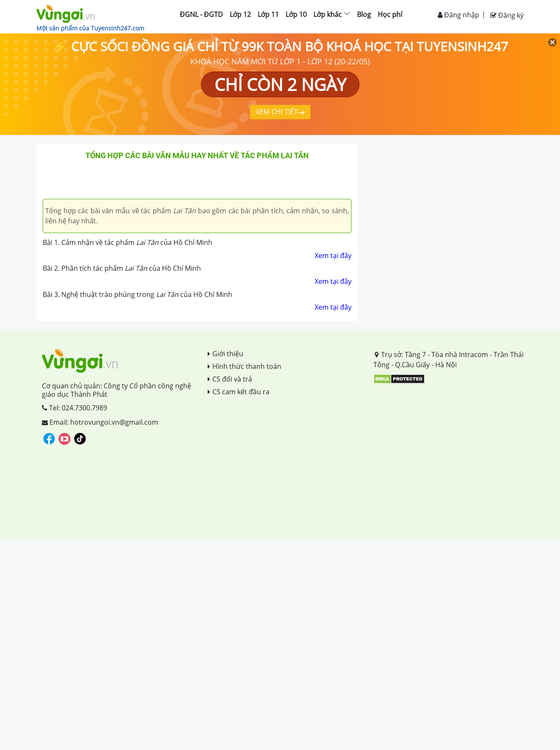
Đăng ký (507, 15)
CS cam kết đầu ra (239, 392)
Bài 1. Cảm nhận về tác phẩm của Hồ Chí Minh (128, 242)
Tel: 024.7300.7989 (74, 408)
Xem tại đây (333, 255)
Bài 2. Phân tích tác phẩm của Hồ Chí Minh (122, 268)
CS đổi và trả (230, 379)
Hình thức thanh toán (244, 366)
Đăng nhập (458, 15)
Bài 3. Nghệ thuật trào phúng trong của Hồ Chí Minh (137, 294)
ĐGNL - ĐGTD (201, 14)
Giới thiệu (225, 354)
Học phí (390, 14)
